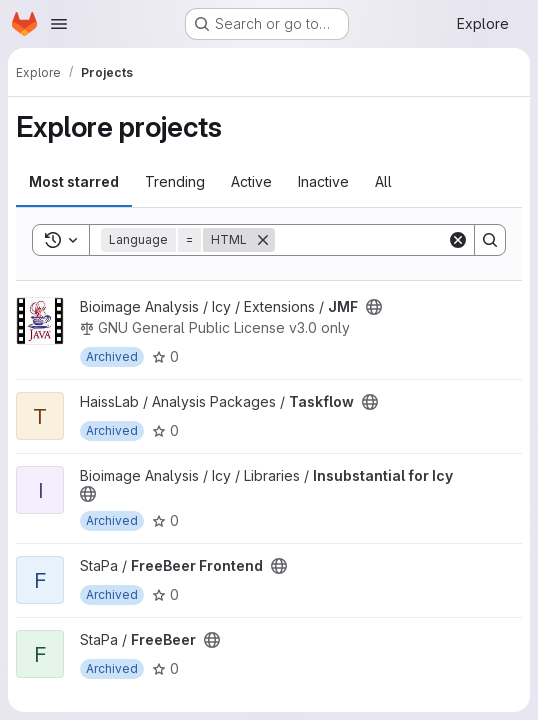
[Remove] (263, 240)
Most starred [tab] (74, 181)
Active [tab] (251, 181)
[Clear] (458, 240)
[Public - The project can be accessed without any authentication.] (374, 307)
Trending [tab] (175, 181)
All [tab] (383, 181)
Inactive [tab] (323, 181)
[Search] (399, 240)
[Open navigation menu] (59, 24)
